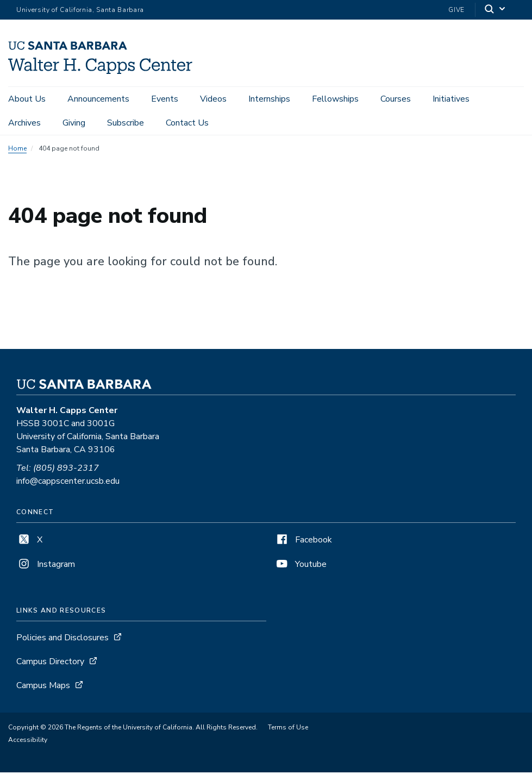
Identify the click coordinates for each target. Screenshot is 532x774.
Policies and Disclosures (62, 639)
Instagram (46, 566)
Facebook (303, 541)
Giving (74, 123)
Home (17, 150)
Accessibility (28, 741)
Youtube (301, 566)
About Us (27, 99)
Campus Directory (50, 663)
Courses (396, 99)
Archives (24, 123)
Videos (213, 99)
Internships (269, 99)
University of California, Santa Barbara (80, 10)
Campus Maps (43, 687)
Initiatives (451, 99)
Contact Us (187, 123)
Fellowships (335, 99)
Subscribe (126, 123)
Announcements (98, 99)
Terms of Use (288, 729)
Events (165, 99)
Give (456, 10)
